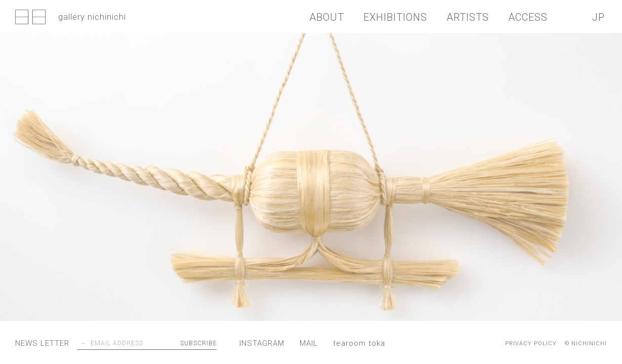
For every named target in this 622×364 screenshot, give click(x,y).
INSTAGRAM (262, 343)
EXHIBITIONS (395, 17)
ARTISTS (468, 17)
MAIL (309, 343)
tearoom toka (359, 343)
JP (598, 17)
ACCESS (528, 17)
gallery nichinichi (71, 18)
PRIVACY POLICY (531, 344)
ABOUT (327, 17)
